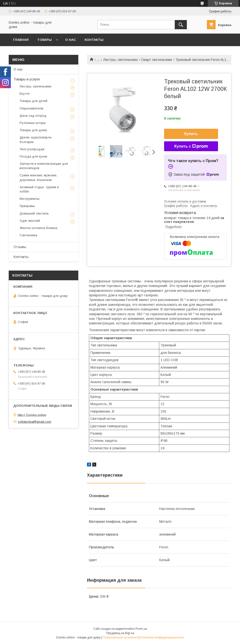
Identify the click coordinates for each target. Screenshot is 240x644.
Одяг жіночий (30, 221)
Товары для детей (33, 101)
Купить (191, 134)
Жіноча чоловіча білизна (38, 228)
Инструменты (29, 199)
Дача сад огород (33, 116)
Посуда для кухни (33, 156)
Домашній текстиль (34, 213)
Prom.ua (141, 629)
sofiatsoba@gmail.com (35, 422)
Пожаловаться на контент (120, 637)
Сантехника (28, 235)
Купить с (191, 146)
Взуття (25, 94)
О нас (71, 40)
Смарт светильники (156, 60)
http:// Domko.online (32, 415)
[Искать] (181, 25)
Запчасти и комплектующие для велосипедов (44, 166)
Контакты (94, 40)
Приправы (27, 206)
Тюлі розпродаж (32, 149)
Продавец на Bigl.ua (120, 633)
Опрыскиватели (31, 108)
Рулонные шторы (33, 123)
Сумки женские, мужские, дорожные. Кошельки (38, 177)
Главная (21, 40)
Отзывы (20, 247)
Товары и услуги (27, 79)
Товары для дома (33, 130)
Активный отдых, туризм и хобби (39, 189)
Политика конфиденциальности (162, 637)
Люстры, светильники (120, 60)
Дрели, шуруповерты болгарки (36, 140)
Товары (44, 40)
